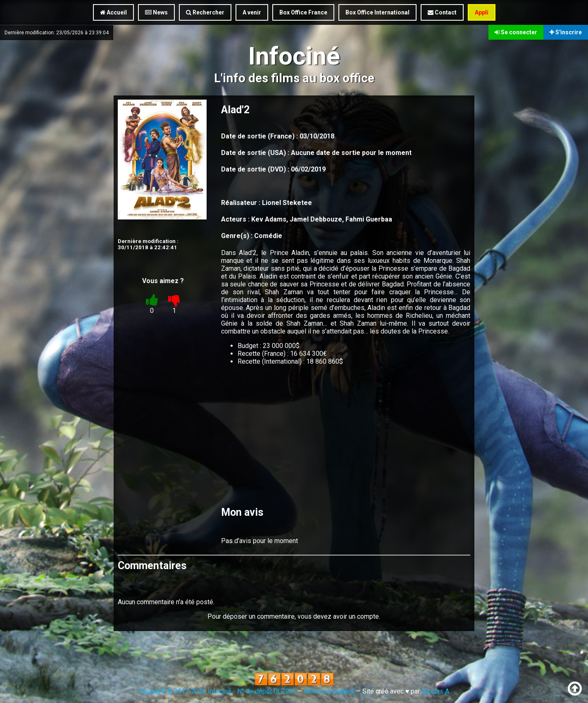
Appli (482, 12)
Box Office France (303, 12)
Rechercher (205, 12)
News (156, 12)
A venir (252, 12)
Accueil (113, 12)
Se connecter (516, 32)
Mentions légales (329, 691)
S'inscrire (566, 32)
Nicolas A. (436, 691)
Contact (442, 12)
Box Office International (377, 12)
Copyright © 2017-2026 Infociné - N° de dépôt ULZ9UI (217, 691)
